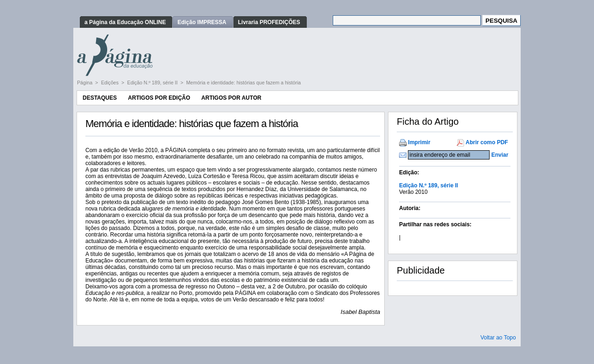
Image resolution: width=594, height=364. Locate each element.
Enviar (500, 155)
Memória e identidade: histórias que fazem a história (243, 83)
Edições (111, 83)
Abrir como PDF (487, 142)
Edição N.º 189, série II (153, 83)
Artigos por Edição (159, 98)
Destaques (100, 98)
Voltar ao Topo (498, 338)
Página (85, 83)
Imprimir (419, 142)
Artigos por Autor (231, 98)
